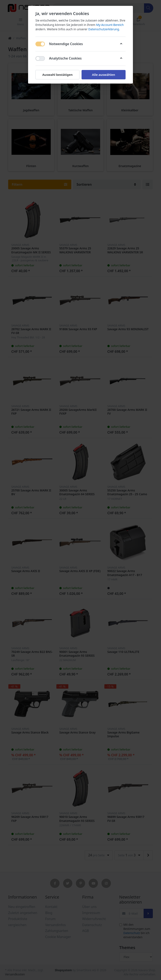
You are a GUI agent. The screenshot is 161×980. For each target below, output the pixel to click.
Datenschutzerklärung (104, 29)
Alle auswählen (104, 75)
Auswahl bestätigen (57, 75)
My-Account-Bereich (110, 25)
